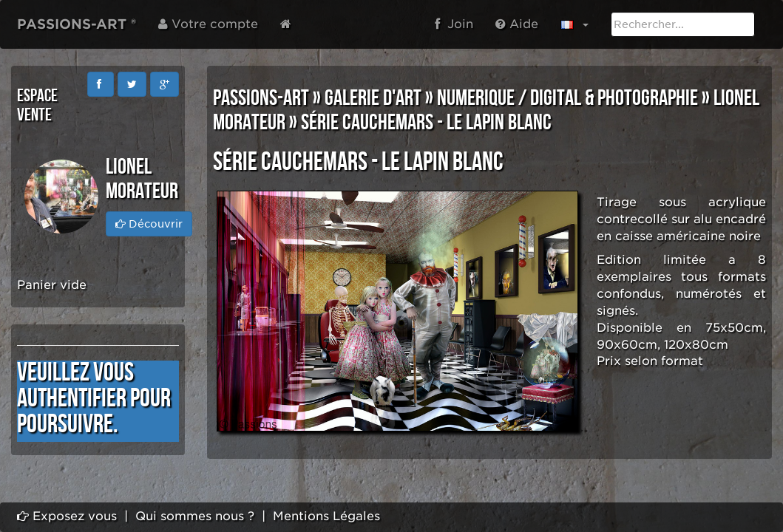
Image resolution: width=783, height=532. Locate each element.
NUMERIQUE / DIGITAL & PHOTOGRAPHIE (567, 98)
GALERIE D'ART (373, 98)
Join (454, 24)
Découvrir (149, 224)
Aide (517, 24)
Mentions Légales (326, 516)
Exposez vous (67, 516)
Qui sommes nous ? (195, 516)
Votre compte (208, 24)
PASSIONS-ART (261, 98)
